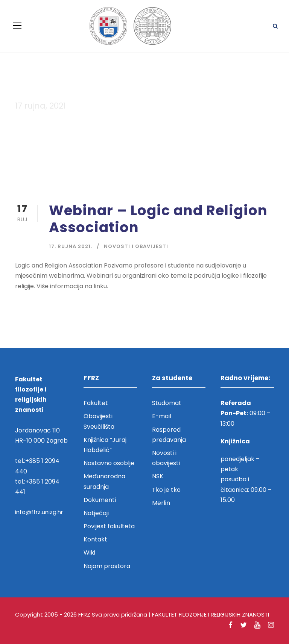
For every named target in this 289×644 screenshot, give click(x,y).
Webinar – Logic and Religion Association (158, 219)
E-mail (162, 416)
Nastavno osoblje (109, 463)
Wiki (89, 553)
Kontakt (95, 539)
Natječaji (96, 513)
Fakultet (96, 403)
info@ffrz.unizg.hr (39, 512)
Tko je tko (166, 490)
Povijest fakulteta (109, 526)
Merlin (161, 503)
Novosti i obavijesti (136, 246)
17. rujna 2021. (71, 246)
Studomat (167, 403)
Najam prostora (107, 566)
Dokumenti (100, 500)
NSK (158, 476)
